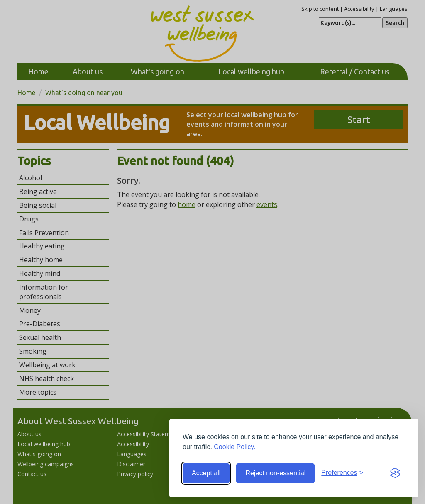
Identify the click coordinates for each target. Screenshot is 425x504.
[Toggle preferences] (342, 473)
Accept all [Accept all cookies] (206, 473)
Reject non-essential (275, 473)
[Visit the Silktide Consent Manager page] (395, 473)
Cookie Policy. (234, 447)
